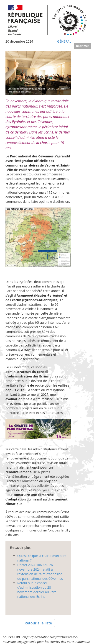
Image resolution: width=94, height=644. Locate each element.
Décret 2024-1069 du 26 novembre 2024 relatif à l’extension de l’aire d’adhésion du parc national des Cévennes (40, 572)
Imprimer (83, 46)
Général (64, 41)
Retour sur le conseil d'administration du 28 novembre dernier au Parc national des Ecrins (37, 590)
